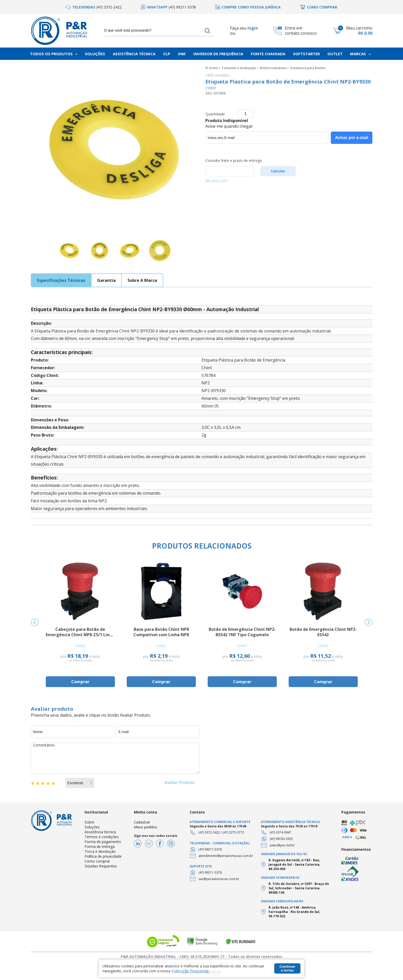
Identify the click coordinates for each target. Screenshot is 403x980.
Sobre (89, 822)
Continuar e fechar (287, 968)
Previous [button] (35, 622)
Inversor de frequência (218, 54)
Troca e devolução (100, 851)
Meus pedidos (146, 827)
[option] (94, 7)
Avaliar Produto (180, 783)
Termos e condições (102, 837)
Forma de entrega (100, 847)
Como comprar (97, 861)
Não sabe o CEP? (216, 180)
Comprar (80, 682)
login (253, 28)
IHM (182, 54)
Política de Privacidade (190, 971)
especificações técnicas (61, 280)
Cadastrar (142, 822)
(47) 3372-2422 (209, 832)
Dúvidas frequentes (101, 866)
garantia (106, 280)
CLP (167, 54)
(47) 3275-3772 (233, 832)
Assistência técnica (100, 832)
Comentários (115, 758)
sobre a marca (142, 280)
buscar (207, 31)
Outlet (335, 54)
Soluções (95, 54)
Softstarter (306, 54)
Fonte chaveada (268, 54)
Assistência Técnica (134, 54)
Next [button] (369, 622)
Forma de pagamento (103, 842)
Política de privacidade (103, 856)
